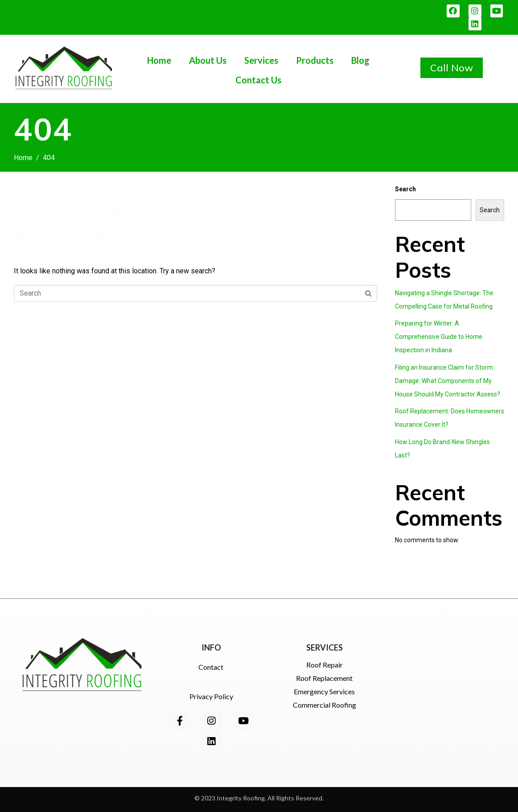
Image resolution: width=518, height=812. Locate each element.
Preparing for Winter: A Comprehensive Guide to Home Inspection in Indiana (439, 337)
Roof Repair (325, 665)
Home (159, 60)
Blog (360, 60)
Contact (212, 667)
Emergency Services (324, 691)
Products (315, 60)
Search (405, 189)
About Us (208, 60)
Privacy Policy (211, 696)
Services (261, 60)
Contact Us (258, 80)
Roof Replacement (324, 678)
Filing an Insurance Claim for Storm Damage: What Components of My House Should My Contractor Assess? (448, 381)
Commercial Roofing (325, 705)
